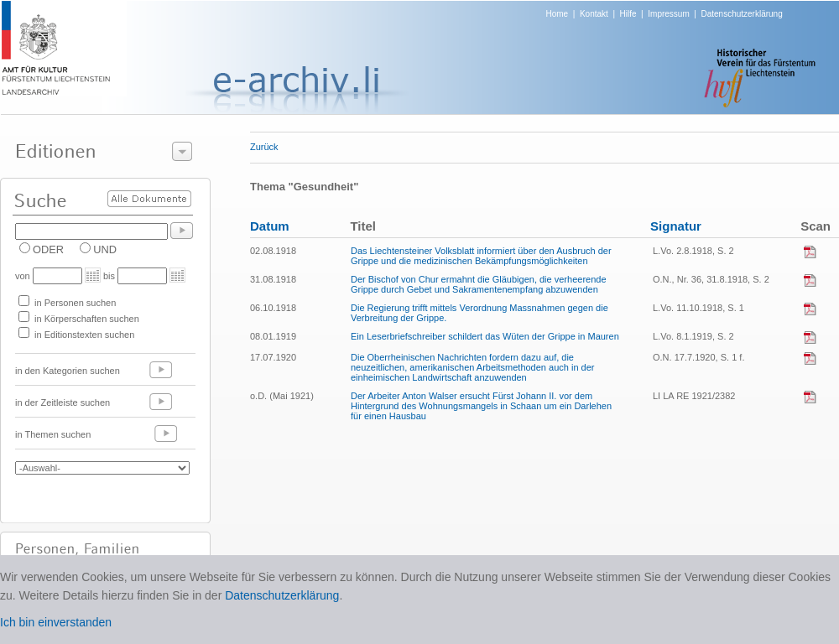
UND (105, 249)
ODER (48, 249)
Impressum (668, 14)
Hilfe (628, 14)
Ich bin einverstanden (56, 622)
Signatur (676, 226)
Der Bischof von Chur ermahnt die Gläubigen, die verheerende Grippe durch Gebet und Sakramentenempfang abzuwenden (479, 284)
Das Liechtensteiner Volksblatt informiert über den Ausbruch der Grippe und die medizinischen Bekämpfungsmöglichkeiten (481, 256)
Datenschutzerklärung (741, 14)
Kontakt (594, 14)
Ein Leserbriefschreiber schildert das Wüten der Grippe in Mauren (485, 336)
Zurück (264, 147)
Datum (270, 226)
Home (558, 14)
